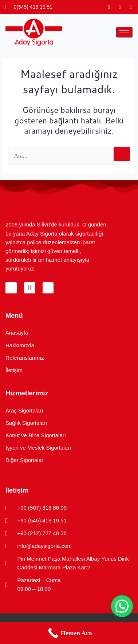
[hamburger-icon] (124, 32)
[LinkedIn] (131, 7)
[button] (122, 606)
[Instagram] (109, 7)
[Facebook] (120, 7)
